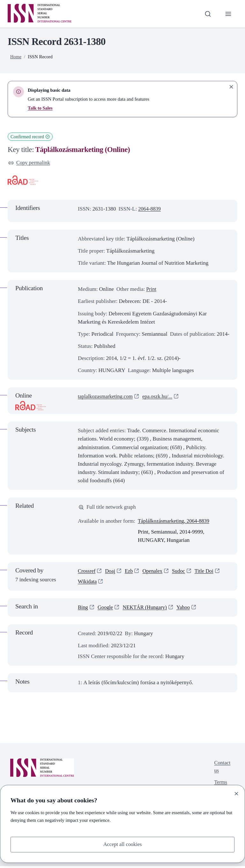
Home (16, 57)
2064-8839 (150, 209)
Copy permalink (30, 163)
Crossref (87, 572)
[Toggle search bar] (207, 14)
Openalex (154, 572)
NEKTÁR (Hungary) (147, 609)
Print (151, 290)
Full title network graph (108, 508)
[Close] (236, 793)
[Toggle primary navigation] (228, 14)
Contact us (222, 769)
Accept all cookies (122, 844)
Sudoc (181, 572)
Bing (83, 609)
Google (106, 609)
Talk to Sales (40, 108)
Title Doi (207, 572)
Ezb (130, 572)
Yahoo (186, 609)
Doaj (111, 572)
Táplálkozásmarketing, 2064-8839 (175, 522)
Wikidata (88, 583)
